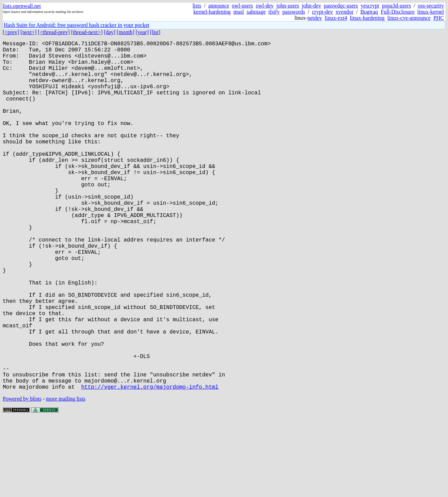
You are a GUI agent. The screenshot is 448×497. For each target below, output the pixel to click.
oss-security (431, 6)
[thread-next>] (87, 32)
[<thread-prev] (54, 32)
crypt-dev (323, 12)
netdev (315, 18)
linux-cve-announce (409, 18)
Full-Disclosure (398, 12)
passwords (294, 12)
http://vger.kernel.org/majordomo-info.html (150, 464)
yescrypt (370, 6)
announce (219, 6)
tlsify (274, 12)
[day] (110, 32)
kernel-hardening (212, 12)
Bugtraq (369, 12)
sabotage (256, 12)
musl (238, 12)
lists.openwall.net (22, 6)
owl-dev (265, 6)
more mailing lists (66, 476)
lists (197, 6)
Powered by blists (22, 476)
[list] (155, 32)
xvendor (345, 12)
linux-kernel (431, 12)
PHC (439, 18)
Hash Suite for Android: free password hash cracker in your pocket (76, 25)
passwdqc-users (341, 6)
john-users (288, 6)
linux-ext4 (336, 18)
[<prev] (11, 32)
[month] (126, 32)
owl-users (242, 6)
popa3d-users (396, 6)
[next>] (28, 32)
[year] (142, 32)
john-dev (311, 6)
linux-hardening (367, 18)
